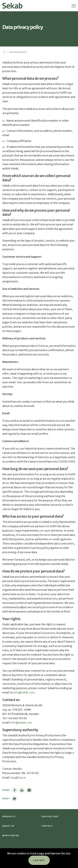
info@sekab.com (24, 693)
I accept (39, 860)
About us (8, 826)
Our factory (50, 816)
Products (9, 816)
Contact (47, 826)
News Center (11, 835)
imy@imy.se (18, 778)
